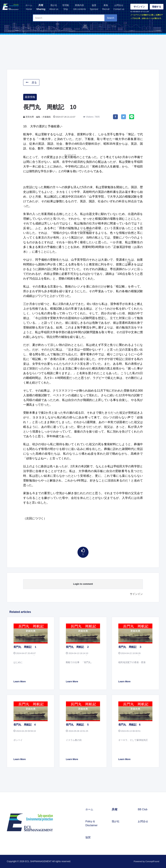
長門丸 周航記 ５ (77, 725)
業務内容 (79, 7)
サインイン (139, 7)
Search (111, 18)
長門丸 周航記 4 (25, 725)
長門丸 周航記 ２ (77, 647)
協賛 (94, 7)
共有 (41, 7)
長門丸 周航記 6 (129, 725)
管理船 (66, 7)
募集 (106, 7)
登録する (157, 7)
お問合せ (119, 7)
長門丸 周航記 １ (25, 647)
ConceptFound (152, 861)
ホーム (29, 7)
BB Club (143, 809)
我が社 (54, 7)
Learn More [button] (20, 681)
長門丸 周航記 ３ (130, 647)
